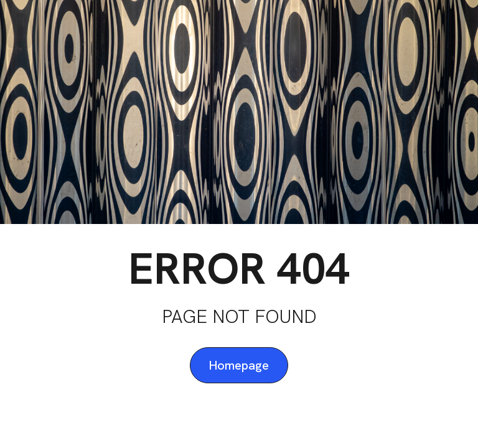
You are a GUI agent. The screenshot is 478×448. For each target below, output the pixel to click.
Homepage (239, 365)
